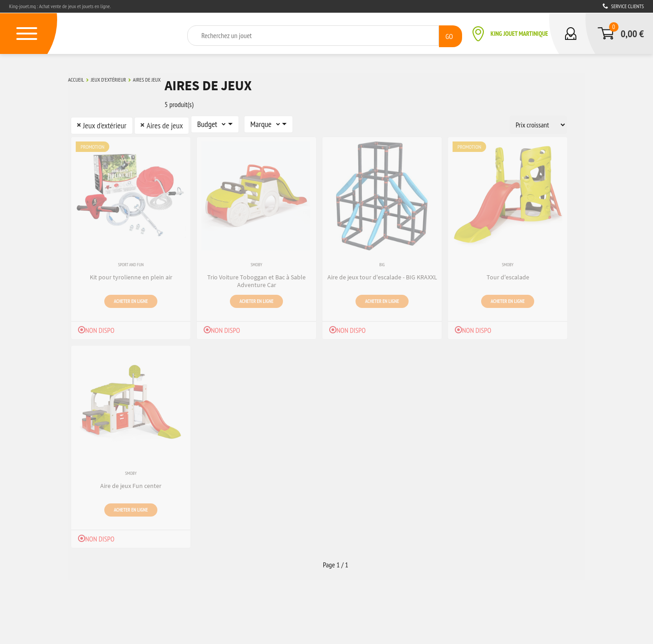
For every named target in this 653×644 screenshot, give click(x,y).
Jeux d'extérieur (108, 79)
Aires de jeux (147, 79)
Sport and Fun (131, 261)
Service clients (623, 6)
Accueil (76, 79)
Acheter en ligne (131, 296)
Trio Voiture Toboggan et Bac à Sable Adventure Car (256, 277)
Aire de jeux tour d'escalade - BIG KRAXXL (382, 273)
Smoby (256, 261)
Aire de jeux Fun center (131, 482)
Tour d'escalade (508, 273)
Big (382, 261)
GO (449, 35)
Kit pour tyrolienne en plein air (131, 273)
